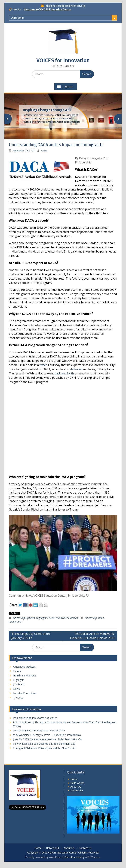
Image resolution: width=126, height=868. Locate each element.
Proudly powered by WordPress (44, 857)
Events (17, 671)
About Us (76, 787)
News (52, 618)
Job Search (19, 684)
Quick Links (17, 18)
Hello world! (77, 783)
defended (76, 369)
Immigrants (15, 622)
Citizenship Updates (24, 618)
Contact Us (77, 790)
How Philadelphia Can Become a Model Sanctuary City (44, 744)
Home (74, 779)
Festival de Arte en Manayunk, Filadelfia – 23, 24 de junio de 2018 (92, 636)
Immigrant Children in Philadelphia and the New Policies (45, 748)
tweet (43, 365)
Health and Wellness (25, 675)
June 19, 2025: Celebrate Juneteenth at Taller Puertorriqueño (48, 739)
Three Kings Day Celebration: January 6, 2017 (31, 636)
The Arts (18, 698)
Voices (44, 150)
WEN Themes (93, 857)
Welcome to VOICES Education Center (48, 10)
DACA (101, 618)
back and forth (64, 373)
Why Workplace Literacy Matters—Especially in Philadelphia (47, 735)
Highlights (42, 618)
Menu (65, 87)
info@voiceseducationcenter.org (65, 6)
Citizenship (91, 618)
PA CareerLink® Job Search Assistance (35, 718)
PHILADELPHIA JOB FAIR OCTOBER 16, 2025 (39, 730)
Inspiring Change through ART (47, 110)
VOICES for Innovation (63, 60)
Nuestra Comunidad (67, 618)
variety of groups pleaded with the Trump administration (49, 484)
